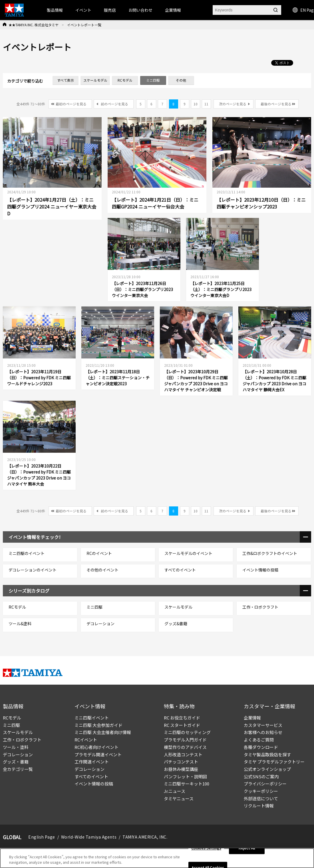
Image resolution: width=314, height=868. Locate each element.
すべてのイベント (91, 776)
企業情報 (252, 718)
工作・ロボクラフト (22, 740)
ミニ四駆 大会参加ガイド (98, 725)
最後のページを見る (276, 104)
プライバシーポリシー (265, 784)
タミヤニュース (179, 798)
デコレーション (18, 754)
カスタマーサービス (263, 725)
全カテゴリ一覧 (18, 769)
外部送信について (261, 798)
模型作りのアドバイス (185, 747)
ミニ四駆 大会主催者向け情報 (103, 732)
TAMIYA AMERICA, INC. (145, 837)
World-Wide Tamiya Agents (89, 837)
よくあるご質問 (259, 740)
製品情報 (55, 10)
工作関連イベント (92, 762)
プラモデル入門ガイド (185, 740)
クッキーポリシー (261, 791)
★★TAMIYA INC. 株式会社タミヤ (34, 25)
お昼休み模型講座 (181, 769)
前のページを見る (114, 104)
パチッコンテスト (181, 762)
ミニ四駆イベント (92, 718)
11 (206, 104)
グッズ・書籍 (16, 762)
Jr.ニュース (175, 791)
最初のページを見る (71, 104)
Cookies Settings (206, 848)
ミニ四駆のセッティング (187, 732)
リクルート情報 (259, 806)
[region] (157, 858)
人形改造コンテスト (183, 754)
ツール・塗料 (16, 747)
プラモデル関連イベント (98, 754)
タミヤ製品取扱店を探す (267, 754)
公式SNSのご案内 (261, 776)
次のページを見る (233, 104)
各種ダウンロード (261, 747)
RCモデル (12, 718)
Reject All (247, 848)
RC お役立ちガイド (182, 718)
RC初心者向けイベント (96, 747)
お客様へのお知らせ (263, 732)
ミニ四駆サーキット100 (187, 784)
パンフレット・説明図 (185, 776)
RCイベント (86, 740)
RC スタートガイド (182, 725)
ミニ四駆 (11, 725)
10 (196, 104)
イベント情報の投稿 (94, 784)
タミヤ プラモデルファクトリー (274, 762)
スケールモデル (18, 732)
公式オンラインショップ (267, 769)
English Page (42, 837)
